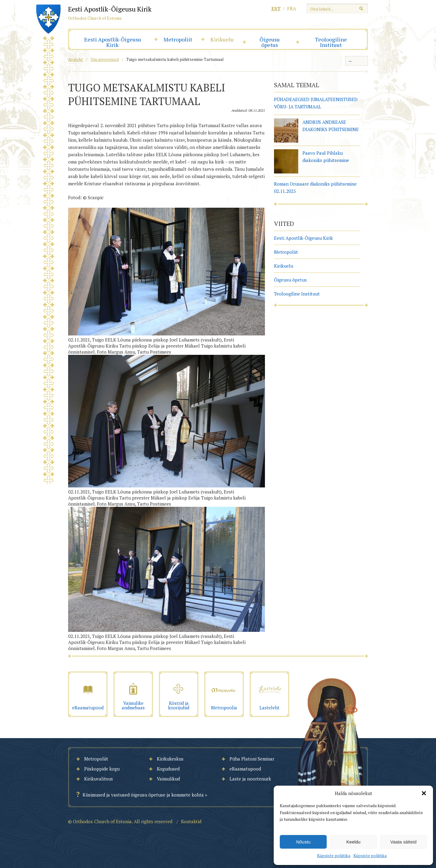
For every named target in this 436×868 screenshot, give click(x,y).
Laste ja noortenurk (250, 779)
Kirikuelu (222, 39)
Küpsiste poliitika (334, 855)
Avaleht (76, 59)
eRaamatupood (245, 769)
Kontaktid (191, 821)
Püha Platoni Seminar (252, 759)
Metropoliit (178, 39)
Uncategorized (105, 59)
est (276, 8)
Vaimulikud (168, 779)
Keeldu (353, 842)
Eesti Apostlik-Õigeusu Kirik (113, 42)
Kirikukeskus (170, 759)
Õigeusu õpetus (270, 42)
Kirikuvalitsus (99, 779)
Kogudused (168, 769)
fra (292, 8)
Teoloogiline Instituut (331, 42)
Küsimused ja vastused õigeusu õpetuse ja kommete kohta (143, 795)
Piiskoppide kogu (102, 769)
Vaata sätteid (403, 842)
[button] (424, 793)
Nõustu (303, 842)
